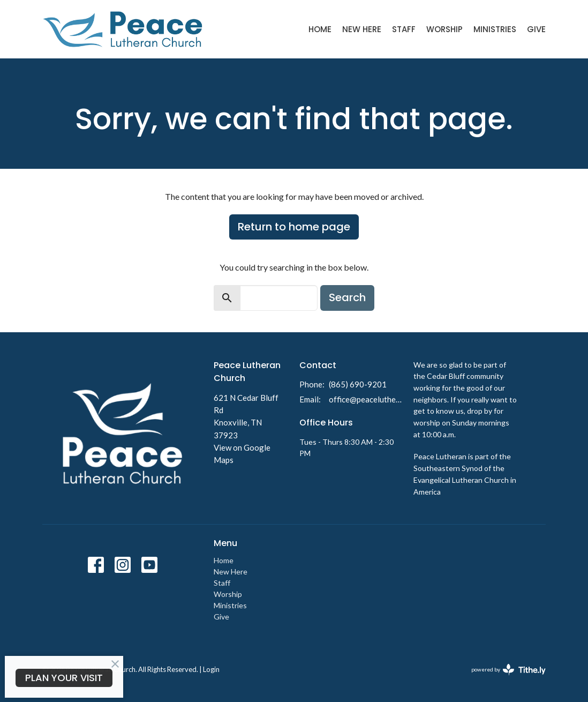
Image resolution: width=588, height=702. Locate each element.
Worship (444, 29)
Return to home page (294, 227)
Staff (404, 29)
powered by (508, 670)
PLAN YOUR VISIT (64, 678)
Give (536, 29)
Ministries (495, 29)
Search (347, 297)
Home (320, 29)
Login (211, 669)
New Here (362, 29)
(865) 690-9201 (358, 384)
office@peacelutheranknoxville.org (366, 399)
